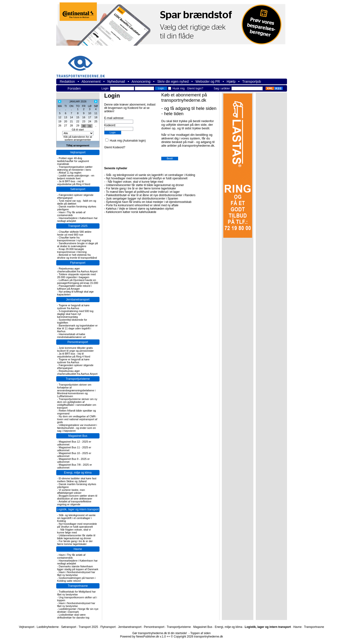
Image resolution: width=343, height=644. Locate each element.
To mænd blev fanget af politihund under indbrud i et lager (143, 192)
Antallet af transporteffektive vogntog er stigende (74, 503)
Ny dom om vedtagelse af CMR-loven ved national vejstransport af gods (77, 419)
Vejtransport (78, 152)
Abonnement (91, 81)
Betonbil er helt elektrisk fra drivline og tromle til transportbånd (77, 256)
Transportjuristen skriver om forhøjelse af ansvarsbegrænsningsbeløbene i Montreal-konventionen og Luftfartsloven (76, 390)
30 (84, 126)
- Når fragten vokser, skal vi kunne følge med (74, 531)
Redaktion (67, 81)
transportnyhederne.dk (83, 64)
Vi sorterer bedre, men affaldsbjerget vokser (71, 491)
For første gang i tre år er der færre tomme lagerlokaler (75, 543)
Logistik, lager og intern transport (78, 509)
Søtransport (78, 189)
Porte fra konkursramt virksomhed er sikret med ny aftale (142, 205)
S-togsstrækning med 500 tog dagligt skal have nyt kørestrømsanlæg (75, 314)
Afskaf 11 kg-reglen (70, 173)
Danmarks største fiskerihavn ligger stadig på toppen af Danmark (78, 568)
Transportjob (252, 81)
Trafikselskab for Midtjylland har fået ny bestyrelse (77, 593)
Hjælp (231, 81)
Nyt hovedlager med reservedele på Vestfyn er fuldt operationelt (77, 525)
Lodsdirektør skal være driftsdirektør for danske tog (73, 616)
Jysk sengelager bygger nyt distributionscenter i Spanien (142, 199)
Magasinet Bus (78, 436)
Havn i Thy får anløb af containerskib (71, 214)
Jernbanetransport (78, 300)
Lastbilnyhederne (48, 627)
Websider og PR (208, 81)
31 (90, 126)
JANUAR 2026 (78, 101)
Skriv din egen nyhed (173, 81)
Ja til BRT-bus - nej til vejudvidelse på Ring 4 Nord (74, 183)
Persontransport (78, 342)
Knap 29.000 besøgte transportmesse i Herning (72, 250)
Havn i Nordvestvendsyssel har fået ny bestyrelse (76, 574)
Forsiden (74, 88)
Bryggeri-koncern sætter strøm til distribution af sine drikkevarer (77, 497)
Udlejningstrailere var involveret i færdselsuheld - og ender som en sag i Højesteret (77, 428)
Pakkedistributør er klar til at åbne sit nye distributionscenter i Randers (151, 195)
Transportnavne (78, 586)
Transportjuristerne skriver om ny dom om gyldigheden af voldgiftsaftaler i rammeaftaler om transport (77, 403)
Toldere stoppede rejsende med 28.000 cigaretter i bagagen (77, 276)
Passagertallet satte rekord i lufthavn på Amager (74, 287)
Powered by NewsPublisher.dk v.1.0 (143, 637)
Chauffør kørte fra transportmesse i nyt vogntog (74, 239)
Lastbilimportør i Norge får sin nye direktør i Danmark (78, 610)
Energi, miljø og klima (78, 473)
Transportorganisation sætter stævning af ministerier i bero (75, 168)
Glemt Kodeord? (115, 147)
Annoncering (141, 81)
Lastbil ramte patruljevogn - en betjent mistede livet (76, 177)
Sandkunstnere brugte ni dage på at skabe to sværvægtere (78, 245)
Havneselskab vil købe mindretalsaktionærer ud (72, 336)
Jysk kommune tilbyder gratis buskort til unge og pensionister (75, 349)
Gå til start (78, 130)
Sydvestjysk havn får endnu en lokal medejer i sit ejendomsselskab (149, 202)
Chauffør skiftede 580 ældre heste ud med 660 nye (74, 233)
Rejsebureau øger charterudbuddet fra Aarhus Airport (77, 270)
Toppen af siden (201, 633)
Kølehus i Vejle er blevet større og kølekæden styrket (140, 209)
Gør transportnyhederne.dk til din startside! (160, 633)
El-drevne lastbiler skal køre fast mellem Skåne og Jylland (77, 480)
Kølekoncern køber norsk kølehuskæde (131, 212)
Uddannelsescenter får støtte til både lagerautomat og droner (76, 537)
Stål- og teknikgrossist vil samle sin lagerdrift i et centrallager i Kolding (76, 518)
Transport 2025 (78, 226)
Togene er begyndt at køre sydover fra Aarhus (73, 307)
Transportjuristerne (78, 379)
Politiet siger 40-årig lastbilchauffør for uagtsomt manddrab (73, 161)
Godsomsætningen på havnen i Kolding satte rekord (76, 579)
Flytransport (78, 263)
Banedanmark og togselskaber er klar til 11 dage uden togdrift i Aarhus (78, 328)
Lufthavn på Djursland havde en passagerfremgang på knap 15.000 (78, 281)
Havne (78, 549)
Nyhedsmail (116, 81)
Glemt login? (195, 88)
